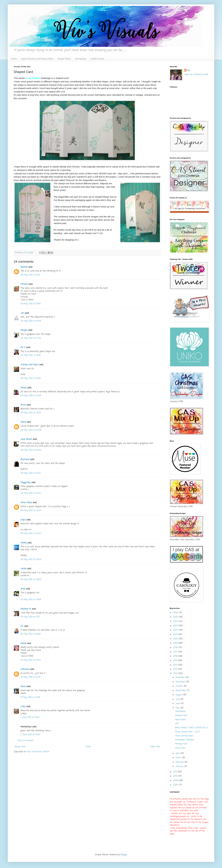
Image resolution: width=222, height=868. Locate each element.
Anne (23, 589)
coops (23, 520)
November (181, 682)
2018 (175, 648)
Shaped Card (181, 715)
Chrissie (24, 284)
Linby (23, 707)
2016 (175, 656)
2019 (175, 643)
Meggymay (25, 483)
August (179, 695)
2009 (176, 781)
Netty (23, 405)
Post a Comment (25, 741)
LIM (177, 724)
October (179, 686)
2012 (175, 674)
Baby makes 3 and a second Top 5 (191, 728)
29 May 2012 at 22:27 (31, 533)
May (178, 708)
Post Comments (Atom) (38, 752)
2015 (175, 661)
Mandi (23, 643)
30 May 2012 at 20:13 (30, 660)
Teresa (23, 388)
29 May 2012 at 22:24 (31, 510)
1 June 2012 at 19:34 (30, 717)
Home (14, 59)
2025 (176, 617)
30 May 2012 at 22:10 (30, 677)
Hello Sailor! (180, 720)
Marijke (24, 330)
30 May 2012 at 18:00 (30, 634)
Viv (22, 626)
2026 (176, 613)
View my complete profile (196, 75)
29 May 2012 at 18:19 (30, 355)
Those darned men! (184, 736)
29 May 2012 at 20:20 (31, 396)
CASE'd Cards (97, 59)
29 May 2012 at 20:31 (30, 413)
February (180, 762)
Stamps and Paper (29, 365)
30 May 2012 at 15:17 (30, 617)
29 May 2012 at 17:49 (30, 338)
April (178, 753)
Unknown (25, 669)
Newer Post (20, 747)
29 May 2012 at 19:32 (31, 378)
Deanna (24, 267)
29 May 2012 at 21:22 (30, 473)
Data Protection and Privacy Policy (37, 59)
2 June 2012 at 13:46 (30, 735)
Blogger (124, 855)
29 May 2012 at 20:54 (31, 450)
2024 (176, 621)
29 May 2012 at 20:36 (31, 430)
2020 (176, 639)
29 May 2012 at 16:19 (30, 304)
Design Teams (64, 59)
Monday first (181, 744)
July (178, 699)
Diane (23, 687)
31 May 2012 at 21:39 (30, 697)
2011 (175, 772)
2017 (175, 652)
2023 (176, 626)
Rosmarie (25, 459)
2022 (176, 630)
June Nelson (26, 439)
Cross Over (180, 748)
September (181, 691)
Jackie (23, 569)
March (179, 758)
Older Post (155, 747)
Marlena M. (26, 609)
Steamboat (180, 711)
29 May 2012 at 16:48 (31, 321)
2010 (175, 776)
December (180, 677)
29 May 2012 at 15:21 (30, 275)
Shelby (23, 543)
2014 (175, 665)
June (178, 704)
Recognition (81, 59)
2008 (176, 785)
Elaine (23, 422)
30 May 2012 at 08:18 (31, 600)
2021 (175, 635)
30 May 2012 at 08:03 (31, 580)
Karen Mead (26, 503)
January (180, 766)
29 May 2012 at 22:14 (30, 493)
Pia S (23, 347)
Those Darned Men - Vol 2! (187, 732)
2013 (175, 669)
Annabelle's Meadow (184, 740)
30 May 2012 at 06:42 (31, 559)
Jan (22, 313)
